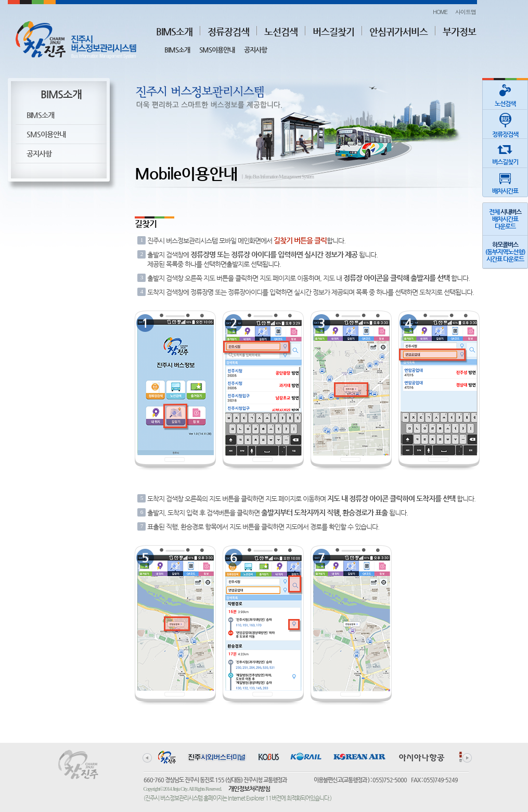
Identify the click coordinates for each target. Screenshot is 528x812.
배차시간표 (505, 181)
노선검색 (281, 31)
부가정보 (459, 31)
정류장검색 (228, 31)
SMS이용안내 (217, 50)
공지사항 (255, 50)
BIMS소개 (174, 31)
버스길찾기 (333, 31)
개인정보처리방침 (249, 789)
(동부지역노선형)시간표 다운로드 (505, 252)
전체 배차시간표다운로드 (505, 219)
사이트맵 (466, 12)
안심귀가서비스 (398, 31)
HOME (440, 12)
